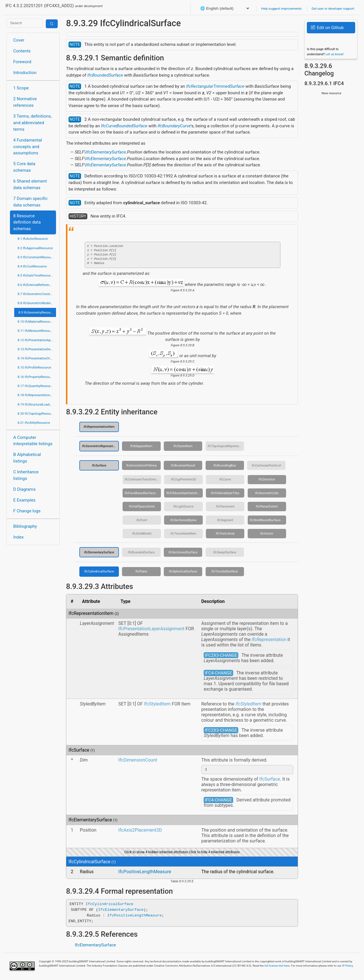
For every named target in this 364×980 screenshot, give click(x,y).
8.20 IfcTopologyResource (36, 414)
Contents (22, 51)
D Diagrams (24, 489)
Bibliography (25, 526)
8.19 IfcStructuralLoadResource (37, 404)
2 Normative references (25, 102)
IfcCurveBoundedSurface (124, 126)
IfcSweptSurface (225, 552)
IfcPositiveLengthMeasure (145, 872)
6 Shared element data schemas (30, 184)
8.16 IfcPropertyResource (36, 377)
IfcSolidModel (142, 533)
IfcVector (267, 533)
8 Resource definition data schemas (27, 222)
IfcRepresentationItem (99, 427)
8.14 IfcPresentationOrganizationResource (37, 358)
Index (19, 537)
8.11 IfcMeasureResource (36, 331)
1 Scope (21, 88)
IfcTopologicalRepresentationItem (226, 446)
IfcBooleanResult (183, 465)
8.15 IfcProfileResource (34, 367)
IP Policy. (348, 966)
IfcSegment (225, 520)
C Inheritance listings (26, 475)
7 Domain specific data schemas (31, 202)
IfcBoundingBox (225, 465)
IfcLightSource (183, 506)
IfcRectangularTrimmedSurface (215, 86)
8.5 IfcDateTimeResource (36, 275)
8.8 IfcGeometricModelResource (37, 303)
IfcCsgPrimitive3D (183, 479)
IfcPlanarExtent (267, 506)
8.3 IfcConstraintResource (36, 257)
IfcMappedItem (141, 446)
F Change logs (27, 511)
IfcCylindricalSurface (99, 571)
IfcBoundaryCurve (174, 126)
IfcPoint (142, 520)
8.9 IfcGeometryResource (37, 312)
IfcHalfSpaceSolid (142, 506)
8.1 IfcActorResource (33, 239)
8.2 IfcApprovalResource (35, 248)
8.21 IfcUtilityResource (34, 423)
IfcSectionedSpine (183, 520)
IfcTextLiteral (225, 533)
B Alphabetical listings (27, 458)
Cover (19, 40)
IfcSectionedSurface (183, 552)
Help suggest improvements (281, 9)
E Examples (24, 500)
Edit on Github (327, 28)
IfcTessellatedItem (184, 533)
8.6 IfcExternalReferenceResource (37, 285)
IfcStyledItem (183, 446)
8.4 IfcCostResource (32, 266)
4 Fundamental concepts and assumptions (28, 147)
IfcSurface (99, 465)
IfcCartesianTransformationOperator (143, 479)
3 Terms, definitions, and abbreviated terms (33, 123)
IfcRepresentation (269, 640)
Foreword (22, 62)
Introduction (25, 73)
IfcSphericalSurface (183, 571)
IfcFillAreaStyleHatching (184, 493)
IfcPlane (141, 571)
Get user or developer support (333, 9)
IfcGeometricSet (267, 493)
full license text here (277, 966)
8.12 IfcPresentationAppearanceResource (37, 340)
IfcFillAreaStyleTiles (225, 493)
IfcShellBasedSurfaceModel (268, 520)
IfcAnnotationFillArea (141, 465)
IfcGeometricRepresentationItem (100, 446)
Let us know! (335, 54)
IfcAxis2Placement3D (140, 831)
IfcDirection (267, 479)
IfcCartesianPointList (266, 465)
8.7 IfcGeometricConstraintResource (37, 294)
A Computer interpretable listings (33, 441)
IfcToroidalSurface (225, 571)
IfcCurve (225, 479)
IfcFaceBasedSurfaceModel (143, 493)
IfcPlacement (225, 506)
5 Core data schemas (24, 167)
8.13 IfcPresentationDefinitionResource (37, 349)
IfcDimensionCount (138, 760)
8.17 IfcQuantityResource (36, 386)
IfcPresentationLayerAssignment (151, 629)
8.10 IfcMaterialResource (36, 322)
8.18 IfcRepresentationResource (37, 395)
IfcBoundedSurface (105, 75)
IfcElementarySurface (106, 152)
